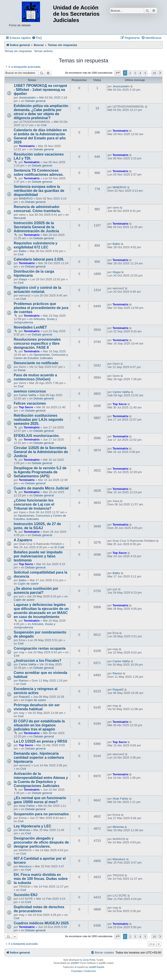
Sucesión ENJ (26, 895)
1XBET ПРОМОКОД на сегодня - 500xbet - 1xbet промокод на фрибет (40, 90)
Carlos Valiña (28, 395)
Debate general (35, 101)
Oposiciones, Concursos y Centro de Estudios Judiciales (41, 356)
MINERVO (26, 198)
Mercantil (20, 218)
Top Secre (26, 407)
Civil (44, 125)
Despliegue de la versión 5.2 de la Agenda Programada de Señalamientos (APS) (40, 472)
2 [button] (130, 73)
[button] (118, 73)
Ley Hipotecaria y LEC (32, 826)
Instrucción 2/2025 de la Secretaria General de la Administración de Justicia (36, 227)
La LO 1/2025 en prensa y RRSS (40, 741)
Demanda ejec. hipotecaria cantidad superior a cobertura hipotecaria (39, 757)
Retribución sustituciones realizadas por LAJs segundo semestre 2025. (38, 420)
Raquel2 (24, 697)
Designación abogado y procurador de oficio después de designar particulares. (41, 842)
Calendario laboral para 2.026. (39, 259)
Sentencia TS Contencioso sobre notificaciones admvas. (39, 172)
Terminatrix (27, 146)
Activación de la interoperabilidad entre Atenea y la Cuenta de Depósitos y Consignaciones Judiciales (41, 780)
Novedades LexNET (30, 327)
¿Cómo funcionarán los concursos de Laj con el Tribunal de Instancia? (34, 504)
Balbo (23, 251)
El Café (59, 547)
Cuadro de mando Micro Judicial (41, 488)
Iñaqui (23, 279)
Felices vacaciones (30, 403)
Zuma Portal (89, 960)
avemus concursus (30, 391)
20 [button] (154, 73)
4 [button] (140, 73)
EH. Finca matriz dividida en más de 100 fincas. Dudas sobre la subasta (41, 879)
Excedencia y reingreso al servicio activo (36, 691)
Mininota (24, 830)
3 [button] (135, 73)
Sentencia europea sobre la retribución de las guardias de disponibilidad (39, 191)
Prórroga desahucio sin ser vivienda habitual (37, 707)
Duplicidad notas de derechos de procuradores (39, 909)
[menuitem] (37, 38)
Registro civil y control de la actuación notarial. (37, 290)
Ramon (24, 681)
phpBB (74, 963)
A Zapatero (23, 540)
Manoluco (25, 866)
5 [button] (145, 73)
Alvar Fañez (27, 806)
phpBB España (97, 967)
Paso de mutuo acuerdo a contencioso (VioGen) (35, 377)
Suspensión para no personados (41, 814)
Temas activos (43, 51)
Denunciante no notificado (36, 363)
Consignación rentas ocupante (40, 648)
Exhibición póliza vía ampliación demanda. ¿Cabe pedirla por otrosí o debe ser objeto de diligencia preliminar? (41, 112)
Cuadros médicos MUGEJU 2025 (41, 923)
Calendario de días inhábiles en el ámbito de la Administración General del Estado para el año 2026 (40, 136)
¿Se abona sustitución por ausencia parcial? (36, 591)
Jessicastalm (27, 98)
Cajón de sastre (28, 584)
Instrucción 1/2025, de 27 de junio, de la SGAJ (37, 526)
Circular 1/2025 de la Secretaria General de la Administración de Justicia (41, 452)
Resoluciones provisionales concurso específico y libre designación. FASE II (37, 343)
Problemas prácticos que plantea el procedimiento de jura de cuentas (41, 308)
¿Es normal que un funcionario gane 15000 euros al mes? (40, 800)
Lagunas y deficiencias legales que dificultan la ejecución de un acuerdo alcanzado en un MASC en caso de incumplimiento (41, 611)
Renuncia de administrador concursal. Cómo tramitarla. (37, 209)
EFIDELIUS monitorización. (37, 436)
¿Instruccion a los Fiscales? (38, 661)
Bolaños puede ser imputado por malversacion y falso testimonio (38, 556)
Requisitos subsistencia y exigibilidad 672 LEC (36, 245)
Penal (22, 370)
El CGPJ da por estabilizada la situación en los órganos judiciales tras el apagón (39, 725)
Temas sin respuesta (18, 51)
